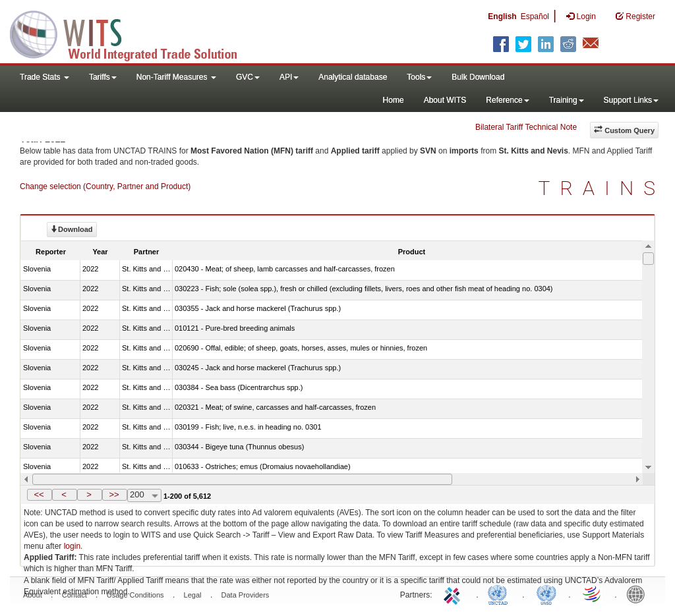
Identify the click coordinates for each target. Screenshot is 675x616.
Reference (507, 100)
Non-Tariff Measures (176, 77)
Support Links (631, 100)
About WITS (445, 100)
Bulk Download (478, 77)
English (502, 16)
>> (114, 494)
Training (567, 100)
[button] (40, 495)
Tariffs (103, 77)
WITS (132, 33)
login (72, 546)
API (289, 77)
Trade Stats (44, 77)
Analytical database (353, 77)
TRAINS (602, 188)
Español (535, 16)
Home (394, 100)
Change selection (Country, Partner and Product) (105, 186)
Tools (419, 77)
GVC (248, 77)
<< (39, 494)
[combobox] (144, 495)
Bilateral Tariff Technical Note (526, 127)
